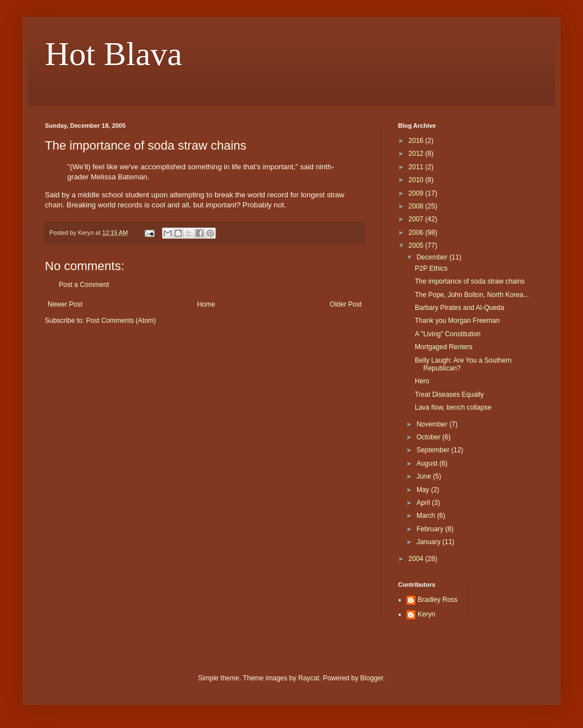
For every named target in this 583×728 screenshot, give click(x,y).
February (431, 529)
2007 (417, 219)
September (434, 450)
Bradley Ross (438, 600)
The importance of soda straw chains (470, 281)
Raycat (309, 678)
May (424, 490)
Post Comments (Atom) (121, 321)
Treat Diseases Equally (449, 395)
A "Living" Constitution (448, 334)
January (429, 542)
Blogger (372, 678)
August (428, 463)
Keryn (426, 614)
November (433, 424)
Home (206, 304)
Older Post (346, 304)
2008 (417, 206)
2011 (417, 167)
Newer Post (65, 304)
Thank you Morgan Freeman (457, 321)
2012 (417, 154)
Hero (422, 381)
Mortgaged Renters (444, 347)
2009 (417, 193)
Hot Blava (114, 54)
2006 (417, 233)
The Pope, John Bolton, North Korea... (472, 295)
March (427, 516)
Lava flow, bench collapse (453, 407)
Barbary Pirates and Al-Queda (459, 308)
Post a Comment (84, 285)
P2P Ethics (431, 268)
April (424, 503)
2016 (417, 141)
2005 (417, 245)
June (425, 476)
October (429, 437)
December (433, 257)
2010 (417, 180)
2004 (417, 559)
